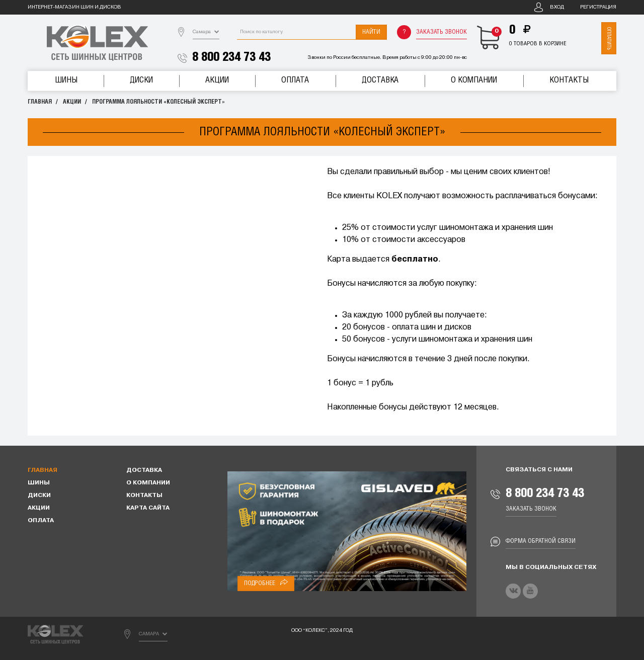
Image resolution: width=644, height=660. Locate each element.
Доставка (380, 80)
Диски (141, 80)
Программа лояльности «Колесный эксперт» (158, 102)
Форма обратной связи (541, 541)
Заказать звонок (441, 32)
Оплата (295, 80)
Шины (66, 80)
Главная (40, 102)
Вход (557, 7)
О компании (474, 80)
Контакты (569, 80)
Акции (217, 80)
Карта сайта (148, 508)
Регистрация (598, 7)
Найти (371, 32)
